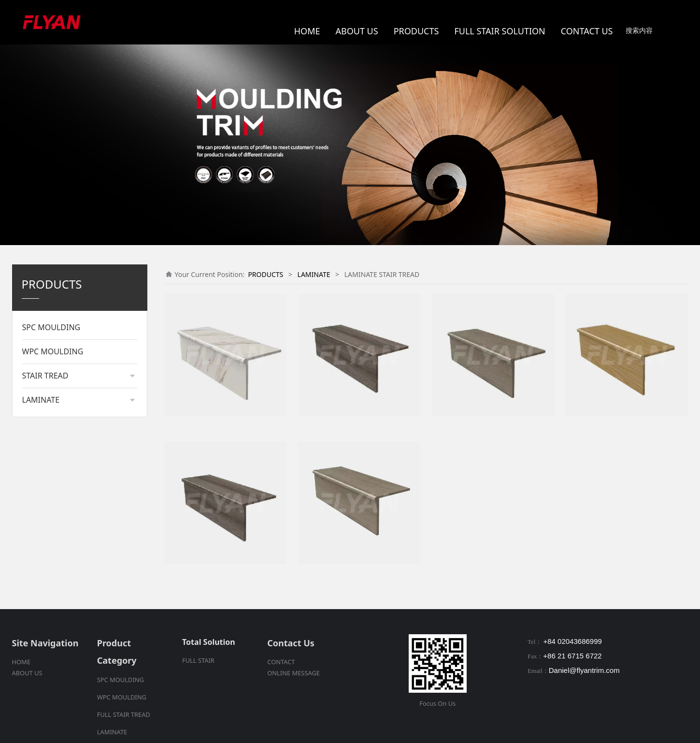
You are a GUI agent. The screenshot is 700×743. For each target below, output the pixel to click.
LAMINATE (41, 400)
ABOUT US (357, 31)
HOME (307, 31)
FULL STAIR (198, 660)
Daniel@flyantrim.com (584, 670)
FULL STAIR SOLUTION (500, 31)
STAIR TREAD (45, 376)
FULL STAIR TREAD (124, 714)
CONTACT (281, 662)
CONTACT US (587, 31)
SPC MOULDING (51, 327)
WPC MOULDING (53, 351)
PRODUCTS (416, 31)
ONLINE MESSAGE (293, 673)
